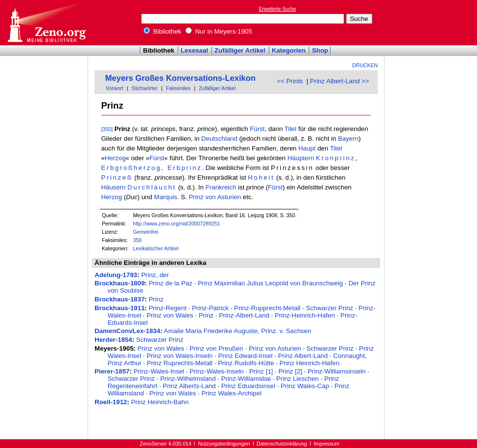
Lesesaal (194, 50)
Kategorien (289, 50)
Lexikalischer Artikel (156, 248)
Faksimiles (178, 88)
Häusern (113, 187)
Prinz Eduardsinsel (248, 386)
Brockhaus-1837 (119, 299)
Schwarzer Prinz (329, 308)
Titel (290, 129)
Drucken (365, 65)
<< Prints (290, 81)
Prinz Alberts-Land (189, 386)
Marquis (166, 197)
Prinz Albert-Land (303, 356)
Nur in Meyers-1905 (219, 31)
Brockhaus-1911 (119, 308)
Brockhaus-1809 (119, 283)
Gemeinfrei (146, 232)
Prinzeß (117, 177)
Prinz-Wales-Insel (159, 371)
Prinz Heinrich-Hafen (309, 363)
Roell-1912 (111, 402)
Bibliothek (163, 31)
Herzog (115, 158)
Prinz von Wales (170, 315)
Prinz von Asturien (215, 197)
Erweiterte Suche (277, 9)
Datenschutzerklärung (282, 444)
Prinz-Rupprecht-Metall (267, 308)
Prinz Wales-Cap (305, 386)
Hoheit (261, 177)
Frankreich (221, 187)
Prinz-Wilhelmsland (188, 379)
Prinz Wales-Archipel (231, 393)
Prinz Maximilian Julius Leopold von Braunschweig (270, 283)
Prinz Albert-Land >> (340, 81)
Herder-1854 (113, 340)
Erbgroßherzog (131, 168)
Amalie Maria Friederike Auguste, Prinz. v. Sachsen (238, 331)
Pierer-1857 (112, 371)
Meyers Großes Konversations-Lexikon (180, 78)
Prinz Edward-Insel (245, 356)
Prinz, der (155, 275)
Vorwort (114, 88)
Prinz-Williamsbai (246, 379)
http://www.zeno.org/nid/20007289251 (176, 224)
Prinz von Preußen (216, 348)
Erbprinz (185, 168)
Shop (320, 50)
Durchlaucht (152, 187)
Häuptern (301, 158)
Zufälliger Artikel (240, 50)
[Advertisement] (44, 84)
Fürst (257, 129)
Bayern (348, 139)
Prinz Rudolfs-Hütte (246, 363)
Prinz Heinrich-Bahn (160, 402)
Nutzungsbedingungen (224, 444)
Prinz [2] (290, 371)
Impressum (326, 444)
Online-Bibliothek (46, 23)
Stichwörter (145, 88)
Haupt (307, 148)
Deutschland (220, 139)
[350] (107, 129)
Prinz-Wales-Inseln (216, 371)
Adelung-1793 (116, 275)
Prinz (156, 299)
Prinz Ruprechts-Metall (180, 363)
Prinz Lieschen (298, 379)
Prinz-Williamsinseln (337, 371)
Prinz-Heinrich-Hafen (305, 315)
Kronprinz (336, 158)
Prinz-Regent (167, 308)
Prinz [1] (261, 371)
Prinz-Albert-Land (244, 315)
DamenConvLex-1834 (127, 331)
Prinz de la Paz (170, 283)
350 (137, 240)
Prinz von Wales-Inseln (180, 356)
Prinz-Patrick (210, 308)
